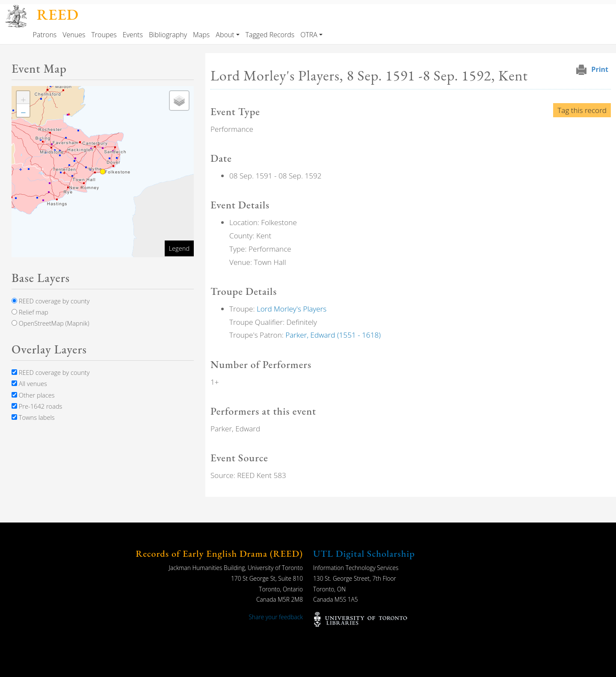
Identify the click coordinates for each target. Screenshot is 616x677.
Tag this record (582, 110)
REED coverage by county (50, 301)
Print (600, 69)
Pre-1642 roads (37, 406)
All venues (29, 383)
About (225, 35)
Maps (201, 35)
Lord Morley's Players (292, 309)
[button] (23, 98)
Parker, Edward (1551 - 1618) (333, 335)
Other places (33, 395)
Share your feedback (276, 617)
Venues (74, 35)
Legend (179, 248)
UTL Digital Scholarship (364, 554)
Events (133, 35)
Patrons (45, 35)
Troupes (104, 35)
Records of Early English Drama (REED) (219, 554)
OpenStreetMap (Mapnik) (50, 323)
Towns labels (33, 417)
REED (58, 14)
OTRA (309, 35)
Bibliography (168, 35)
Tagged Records (270, 35)
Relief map (30, 312)
